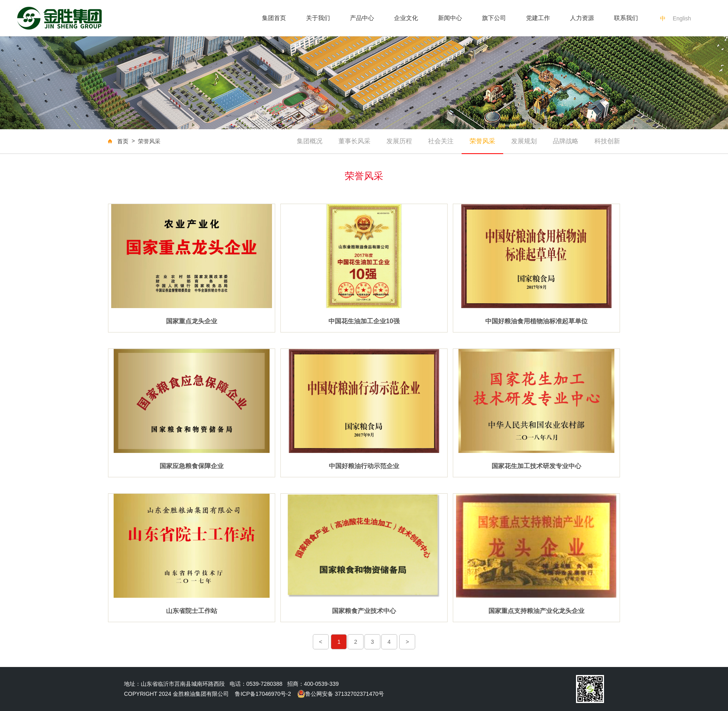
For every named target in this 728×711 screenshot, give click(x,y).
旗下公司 (494, 18)
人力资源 (582, 18)
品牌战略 (566, 141)
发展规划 (524, 141)
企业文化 (406, 18)
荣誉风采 (482, 141)
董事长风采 (354, 141)
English (682, 18)
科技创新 (607, 141)
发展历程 (399, 141)
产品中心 (362, 18)
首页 (123, 141)
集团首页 (274, 18)
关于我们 (318, 18)
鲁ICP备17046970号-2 (263, 694)
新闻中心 (450, 18)
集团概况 (310, 141)
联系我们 (626, 18)
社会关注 (441, 141)
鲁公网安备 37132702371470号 (341, 694)
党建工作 (538, 18)
